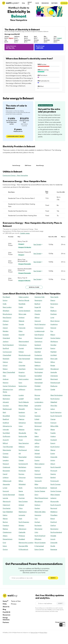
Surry (20, 383)
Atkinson (6, 321)
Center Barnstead (9, 495)
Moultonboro (7, 314)
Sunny (6, 601)
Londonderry (39, 402)
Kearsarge (54, 549)
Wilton (53, 362)
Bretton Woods (24, 300)
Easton (53, 348)
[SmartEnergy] (40, 161)
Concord (38, 474)
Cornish (21, 348)
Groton (5, 549)
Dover (21, 440)
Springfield (38, 376)
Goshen (37, 508)
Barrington (6, 399)
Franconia (22, 328)
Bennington (54, 529)
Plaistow (21, 419)
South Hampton (56, 412)
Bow (20, 338)
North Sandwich (8, 345)
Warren (5, 519)
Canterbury (38, 341)
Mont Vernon (55, 321)
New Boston (7, 318)
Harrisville (54, 372)
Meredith (22, 409)
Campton (38, 467)
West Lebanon (40, 464)
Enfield (37, 419)
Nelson (5, 369)
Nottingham (39, 372)
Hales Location (24, 297)
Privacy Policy (43, 633)
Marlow (5, 529)
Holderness (7, 395)
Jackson (6, 341)
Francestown (39, 328)
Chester (37, 314)
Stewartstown (8, 539)
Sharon (53, 300)
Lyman (5, 488)
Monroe (37, 395)
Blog (4, 609)
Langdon (6, 460)
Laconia (5, 498)
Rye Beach (6, 297)
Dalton (5, 515)
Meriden (6, 331)
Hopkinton (54, 324)
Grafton (53, 525)
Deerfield (38, 352)
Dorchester (7, 508)
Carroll (5, 474)
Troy (36, 519)
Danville (37, 399)
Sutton (5, 300)
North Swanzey (24, 522)
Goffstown (6, 436)
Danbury (37, 505)
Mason (53, 335)
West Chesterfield (9, 372)
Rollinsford (38, 348)
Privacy (14, 604)
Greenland (6, 338)
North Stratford (40, 536)
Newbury (38, 362)
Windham (6, 311)
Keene (21, 491)
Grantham (22, 369)
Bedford (37, 304)
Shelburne (54, 386)
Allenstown (22, 529)
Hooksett (54, 440)
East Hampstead (24, 359)
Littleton (6, 477)
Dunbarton (38, 355)
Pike (36, 433)
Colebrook (6, 467)
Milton (21, 481)
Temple (21, 324)
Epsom (53, 443)
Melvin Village (23, 406)
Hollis (5, 304)
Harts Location (24, 379)
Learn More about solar (15, 136)
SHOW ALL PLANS (34, 287)
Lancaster (38, 406)
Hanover (53, 328)
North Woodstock (41, 488)
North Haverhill (56, 467)
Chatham (38, 457)
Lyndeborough (40, 331)
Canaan (21, 460)
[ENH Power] (28, 161)
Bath (4, 412)
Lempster (22, 515)
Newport (6, 464)
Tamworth (38, 481)
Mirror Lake (22, 314)
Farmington (38, 477)
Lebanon (53, 498)
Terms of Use (16, 601)
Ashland (21, 505)
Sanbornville (23, 436)
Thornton (22, 416)
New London (7, 307)
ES (64, 625)
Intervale (6, 430)
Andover (6, 379)
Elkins (21, 331)
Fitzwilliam (54, 515)
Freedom (6, 525)
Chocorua (22, 477)
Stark (20, 519)
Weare (53, 430)
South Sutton (55, 447)
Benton (5, 522)
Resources (7, 615)
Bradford (6, 419)
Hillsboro (22, 447)
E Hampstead (39, 546)
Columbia (22, 365)
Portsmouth (55, 481)
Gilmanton (22, 423)
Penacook (22, 376)
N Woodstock (23, 549)
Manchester (7, 450)
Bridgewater (39, 359)
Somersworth (23, 464)
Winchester (38, 529)
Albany (5, 536)
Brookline (38, 311)
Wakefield (54, 402)
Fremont (53, 423)
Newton (6, 383)
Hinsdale (53, 536)
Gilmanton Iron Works (8, 391)
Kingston (22, 372)
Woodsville (22, 433)
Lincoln (53, 539)
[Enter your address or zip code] (29, 578)
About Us (6, 607)
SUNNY (17, 3)
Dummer (22, 498)
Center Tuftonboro (9, 386)
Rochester (38, 525)
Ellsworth (38, 440)
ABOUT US (30, 3)
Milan (36, 484)
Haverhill (22, 335)
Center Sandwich (24, 311)
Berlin (21, 488)
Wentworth (7, 501)
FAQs (23, 3)
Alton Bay (54, 406)
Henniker (53, 345)
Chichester (54, 376)
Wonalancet (55, 369)
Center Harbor (55, 338)
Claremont (6, 505)
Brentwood (38, 338)
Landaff (21, 399)
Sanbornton (23, 386)
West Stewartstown (41, 498)
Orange (53, 419)
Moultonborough (25, 355)
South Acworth (56, 505)
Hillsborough (7, 481)
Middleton (54, 512)
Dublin (21, 307)
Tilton (21, 508)
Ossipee (21, 495)
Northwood (23, 450)
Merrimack (54, 379)
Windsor (21, 525)
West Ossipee (55, 495)
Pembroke (22, 471)
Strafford (6, 423)
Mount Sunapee (40, 543)
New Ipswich (39, 369)
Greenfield (38, 379)
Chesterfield (7, 355)
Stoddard (22, 539)
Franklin (53, 433)
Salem (37, 436)
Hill (20, 453)
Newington (38, 300)
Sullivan (37, 450)
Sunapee (6, 335)
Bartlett (53, 477)
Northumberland (56, 532)
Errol (4, 543)
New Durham (23, 501)
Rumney (21, 474)
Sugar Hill (38, 307)
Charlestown (7, 532)
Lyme (52, 318)
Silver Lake (54, 359)
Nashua (37, 471)
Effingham (38, 539)
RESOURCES (45, 3)
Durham (5, 324)
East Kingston (39, 335)
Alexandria (6, 484)
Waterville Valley (40, 512)
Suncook (6, 491)
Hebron (5, 362)
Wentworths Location (26, 543)
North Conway (56, 484)
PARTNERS (54, 3)
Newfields (22, 304)
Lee (36, 412)
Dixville (53, 546)
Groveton (38, 389)
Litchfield (53, 355)
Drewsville (54, 543)
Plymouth (54, 471)
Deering (53, 474)
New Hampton (24, 443)
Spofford (6, 348)
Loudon (21, 395)
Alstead (37, 453)
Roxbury (37, 430)
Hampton (38, 515)
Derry (36, 495)
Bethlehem (22, 467)
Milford (5, 443)
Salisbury (38, 365)
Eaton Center (39, 549)
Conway (6, 453)
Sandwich (38, 345)
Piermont (38, 409)
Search (53, 578)
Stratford (54, 522)
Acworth (6, 440)
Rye (52, 331)
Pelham (21, 352)
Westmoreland (24, 341)
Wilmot (37, 318)
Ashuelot (6, 402)
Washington (23, 512)
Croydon (6, 406)
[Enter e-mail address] (46, 603)
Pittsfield (37, 386)
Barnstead (38, 423)
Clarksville (22, 532)
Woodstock (39, 501)
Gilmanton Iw (7, 426)
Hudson (53, 436)
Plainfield (53, 352)
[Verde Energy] (16, 161)
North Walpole (24, 402)
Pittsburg (22, 536)
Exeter (53, 453)
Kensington (54, 304)
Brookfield (6, 416)
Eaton (5, 546)
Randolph (6, 359)
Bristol (53, 519)
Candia (53, 389)
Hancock (38, 321)
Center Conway (56, 491)
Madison (6, 457)
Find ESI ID (6, 612)
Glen (4, 376)
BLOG (37, 3)
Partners (6, 622)
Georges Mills (23, 546)
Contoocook (7, 352)
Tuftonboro (23, 345)
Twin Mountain (8, 447)
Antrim (53, 460)
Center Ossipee (40, 491)
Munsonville (55, 501)
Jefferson (22, 389)
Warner (53, 450)
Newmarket (23, 457)
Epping (37, 460)
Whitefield (22, 484)
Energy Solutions (6, 619)
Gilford (37, 447)
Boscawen (6, 471)
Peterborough (55, 383)
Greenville (54, 457)
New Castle (54, 297)
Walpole (21, 321)
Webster (22, 430)
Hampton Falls (40, 297)
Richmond (38, 426)
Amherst (22, 318)
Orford (5, 365)
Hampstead (39, 383)
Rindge (53, 365)
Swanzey (38, 416)
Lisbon (53, 409)
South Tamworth (56, 416)
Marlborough (7, 409)
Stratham (54, 314)
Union (21, 426)
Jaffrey (37, 443)
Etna (52, 307)
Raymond (54, 508)
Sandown (22, 412)
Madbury (54, 311)
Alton (20, 362)
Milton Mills (54, 426)
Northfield (6, 433)
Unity (36, 532)
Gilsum (53, 464)
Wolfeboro (54, 341)
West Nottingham (57, 395)
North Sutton (55, 399)
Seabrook (54, 488)
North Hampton (40, 324)
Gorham (37, 522)
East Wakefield (8, 512)
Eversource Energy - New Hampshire (15, 175)
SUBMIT (60, 603)
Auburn (5, 328)
